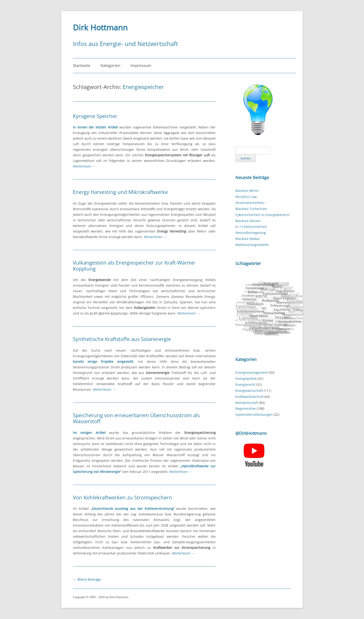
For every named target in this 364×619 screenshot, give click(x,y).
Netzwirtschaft (247, 403)
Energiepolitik (246, 378)
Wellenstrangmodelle (252, 245)
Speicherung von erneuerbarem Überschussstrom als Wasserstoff (136, 418)
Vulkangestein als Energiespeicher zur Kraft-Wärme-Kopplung (134, 265)
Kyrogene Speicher (95, 116)
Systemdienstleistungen (254, 414)
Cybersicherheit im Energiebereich (262, 215)
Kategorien (110, 65)
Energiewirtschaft (249, 391)
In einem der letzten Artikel (95, 127)
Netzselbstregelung (251, 233)
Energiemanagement (252, 372)
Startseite (82, 65)
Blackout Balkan (248, 239)
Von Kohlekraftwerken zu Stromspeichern (122, 497)
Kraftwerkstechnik (249, 397)
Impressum (141, 65)
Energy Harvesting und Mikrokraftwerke (120, 192)
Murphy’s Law (246, 197)
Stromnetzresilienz (250, 203)
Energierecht (245, 385)
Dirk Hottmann (100, 27)
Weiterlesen (84, 166)
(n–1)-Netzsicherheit (251, 227)
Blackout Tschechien (251, 209)
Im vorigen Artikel (89, 433)
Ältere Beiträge (87, 579)
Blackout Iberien (248, 221)
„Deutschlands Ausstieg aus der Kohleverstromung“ (133, 509)
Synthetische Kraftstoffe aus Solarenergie (122, 339)
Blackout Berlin (247, 191)
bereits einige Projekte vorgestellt (103, 362)
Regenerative (246, 408)
